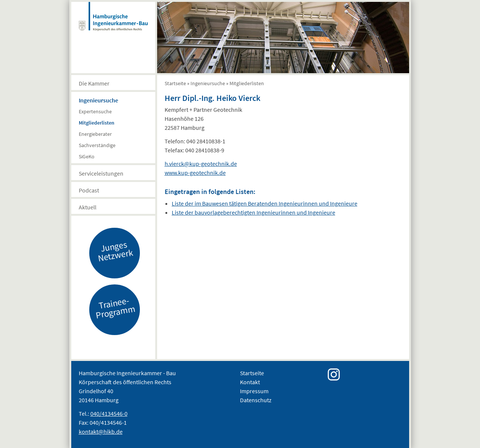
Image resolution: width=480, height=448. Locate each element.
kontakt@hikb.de (101, 431)
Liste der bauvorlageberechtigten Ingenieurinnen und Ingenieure (253, 212)
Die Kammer (94, 83)
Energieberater (95, 134)
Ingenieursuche (98, 100)
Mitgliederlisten (97, 123)
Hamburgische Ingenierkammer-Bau (113, 24)
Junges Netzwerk (115, 251)
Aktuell (88, 207)
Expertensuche (95, 111)
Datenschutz (256, 400)
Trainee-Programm (115, 308)
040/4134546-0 (109, 413)
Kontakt (250, 382)
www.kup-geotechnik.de (195, 173)
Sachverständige (97, 145)
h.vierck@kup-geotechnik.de (201, 164)
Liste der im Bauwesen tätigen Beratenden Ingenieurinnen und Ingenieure (265, 203)
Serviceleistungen (101, 173)
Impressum (254, 391)
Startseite (175, 83)
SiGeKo (87, 156)
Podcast (89, 190)
